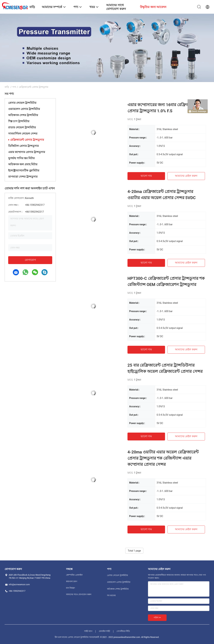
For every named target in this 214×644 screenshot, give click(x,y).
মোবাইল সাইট (105, 631)
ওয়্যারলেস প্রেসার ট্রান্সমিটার (24, 109)
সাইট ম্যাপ (88, 631)
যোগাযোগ (30, 260)
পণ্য (14, 87)
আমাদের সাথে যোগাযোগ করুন (79, 594)
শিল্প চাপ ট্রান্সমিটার (19, 121)
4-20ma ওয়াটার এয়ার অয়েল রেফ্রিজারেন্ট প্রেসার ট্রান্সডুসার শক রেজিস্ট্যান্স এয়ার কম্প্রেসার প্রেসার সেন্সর (163, 458)
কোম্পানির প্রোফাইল (74, 575)
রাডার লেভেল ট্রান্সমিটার (22, 127)
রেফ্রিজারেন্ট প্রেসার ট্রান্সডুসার (27, 140)
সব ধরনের (111, 595)
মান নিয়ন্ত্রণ (70, 588)
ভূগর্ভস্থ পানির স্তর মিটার (21, 158)
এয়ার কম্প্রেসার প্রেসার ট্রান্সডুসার (27, 152)
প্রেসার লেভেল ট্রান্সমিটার (22, 103)
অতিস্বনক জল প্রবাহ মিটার (23, 164)
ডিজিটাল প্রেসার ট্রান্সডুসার (23, 146)
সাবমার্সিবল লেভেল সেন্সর (23, 134)
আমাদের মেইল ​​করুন (186, 176)
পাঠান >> (157, 618)
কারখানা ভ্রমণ (72, 581)
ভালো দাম (146, 176)
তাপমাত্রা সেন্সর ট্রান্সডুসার (23, 177)
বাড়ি (7, 87)
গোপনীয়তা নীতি (123, 631)
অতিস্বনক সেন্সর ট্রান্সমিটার (23, 115)
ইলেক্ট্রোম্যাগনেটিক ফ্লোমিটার (24, 170)
